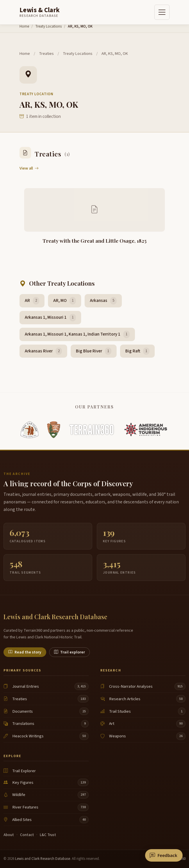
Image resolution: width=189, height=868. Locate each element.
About (9, 835)
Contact (27, 835)
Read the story (25, 652)
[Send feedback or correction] (164, 855)
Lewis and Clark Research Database (43, 859)
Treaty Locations (48, 26)
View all (29, 168)
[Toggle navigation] (162, 12)
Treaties (46, 54)
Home (24, 26)
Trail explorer (69, 652)
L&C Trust (48, 835)
